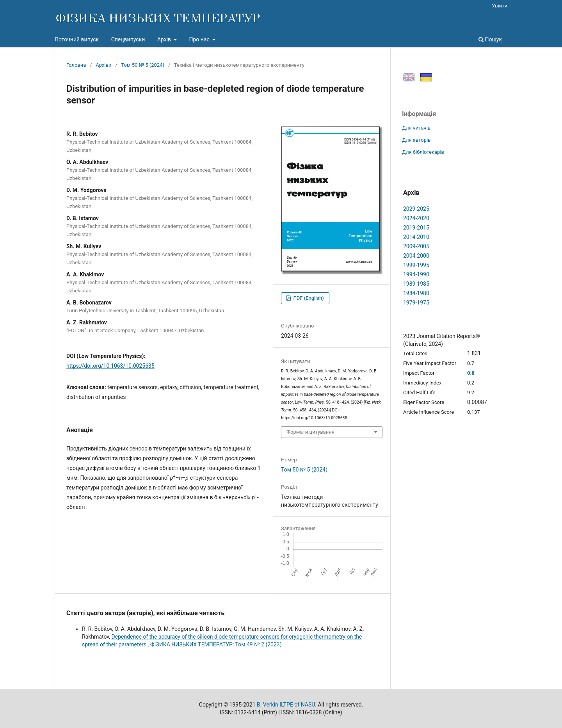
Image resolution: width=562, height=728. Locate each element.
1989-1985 (416, 284)
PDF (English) (308, 298)
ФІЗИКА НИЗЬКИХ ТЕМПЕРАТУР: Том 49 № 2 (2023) (216, 644)
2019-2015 (416, 228)
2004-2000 (416, 256)
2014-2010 (416, 237)
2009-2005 (416, 246)
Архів (165, 39)
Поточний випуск (77, 39)
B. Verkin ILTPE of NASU (286, 705)
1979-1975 (416, 303)
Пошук (490, 39)
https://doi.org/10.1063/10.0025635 (110, 366)
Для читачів (416, 128)
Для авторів (416, 140)
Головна (76, 65)
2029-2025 (416, 209)
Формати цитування (310, 432)
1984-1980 (416, 293)
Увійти (500, 6)
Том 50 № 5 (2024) (143, 65)
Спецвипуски (128, 39)
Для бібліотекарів (423, 152)
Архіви (103, 65)
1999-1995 (416, 265)
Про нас (200, 39)
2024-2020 (416, 218)
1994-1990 (416, 274)
